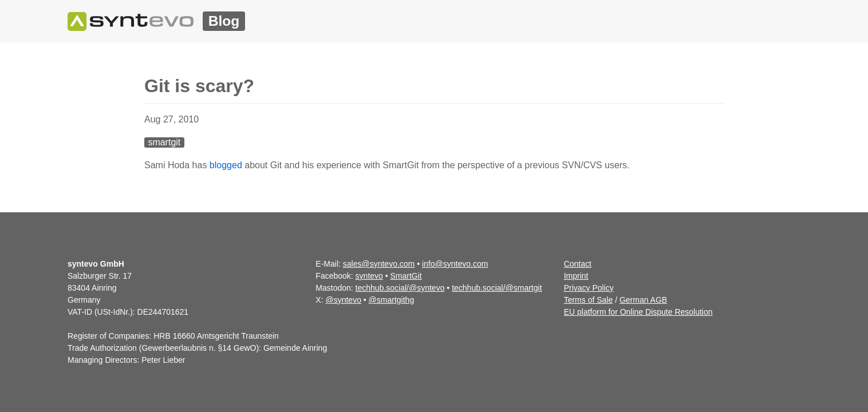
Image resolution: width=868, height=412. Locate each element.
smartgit (164, 142)
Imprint (576, 276)
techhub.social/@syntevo (400, 288)
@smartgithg (392, 300)
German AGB (643, 300)
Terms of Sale (589, 300)
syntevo (369, 276)
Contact (578, 264)
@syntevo (343, 300)
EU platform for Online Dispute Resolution (638, 312)
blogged (226, 165)
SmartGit (406, 276)
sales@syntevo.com (379, 264)
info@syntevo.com (455, 264)
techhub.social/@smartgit (497, 288)
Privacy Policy (589, 288)
